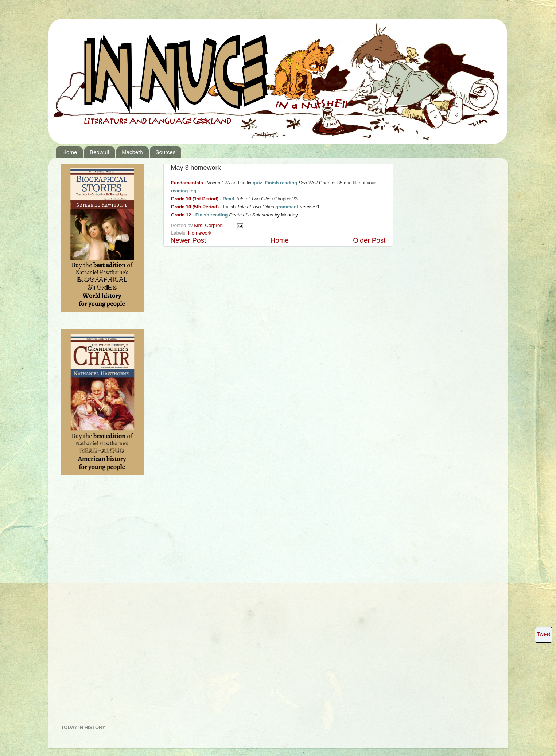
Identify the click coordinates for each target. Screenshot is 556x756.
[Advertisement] (90, 603)
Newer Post (188, 240)
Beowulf (99, 152)
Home (70, 152)
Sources (165, 152)
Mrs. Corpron (209, 225)
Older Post (369, 240)
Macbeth (132, 152)
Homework (200, 233)
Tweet (544, 634)
